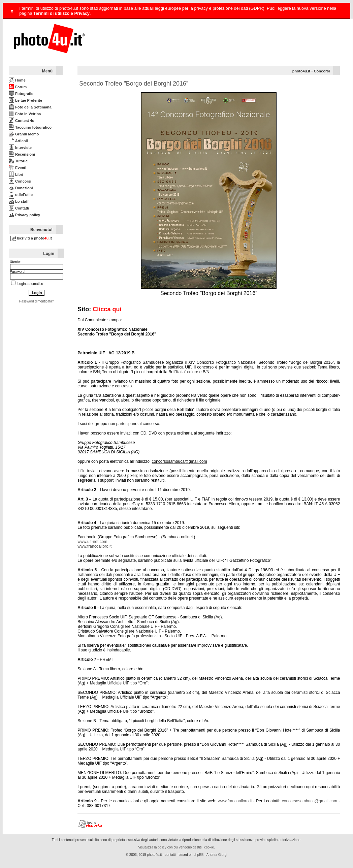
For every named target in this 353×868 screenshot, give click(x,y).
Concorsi (20, 181)
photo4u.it (301, 71)
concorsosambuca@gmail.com (310, 801)
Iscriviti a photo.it (31, 238)
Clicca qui (107, 309)
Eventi (18, 168)
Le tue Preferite (25, 100)
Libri (16, 174)
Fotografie (21, 94)
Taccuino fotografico (30, 127)
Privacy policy (24, 215)
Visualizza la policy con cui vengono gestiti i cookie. (176, 847)
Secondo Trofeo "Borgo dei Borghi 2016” (134, 84)
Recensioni (22, 154)
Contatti (19, 208)
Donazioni (21, 188)
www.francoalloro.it (94, 546)
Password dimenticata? (37, 301)
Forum (18, 87)
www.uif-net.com (92, 542)
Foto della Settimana (30, 107)
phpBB (198, 855)
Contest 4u (22, 121)
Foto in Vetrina (25, 114)
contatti (170, 855)
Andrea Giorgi (217, 855)
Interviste (20, 148)
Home (17, 80)
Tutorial (19, 161)
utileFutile (21, 195)
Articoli (18, 141)
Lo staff (19, 201)
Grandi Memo (24, 134)
